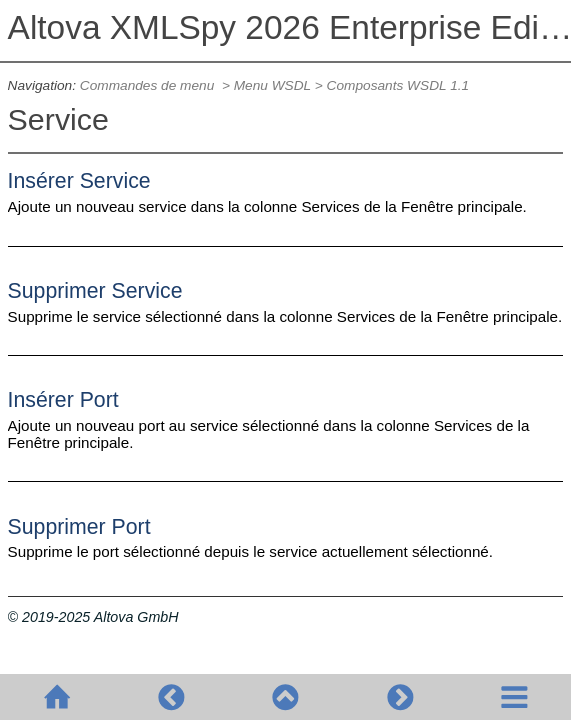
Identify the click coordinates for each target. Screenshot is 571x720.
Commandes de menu (149, 85)
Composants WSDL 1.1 (398, 85)
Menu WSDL (272, 85)
